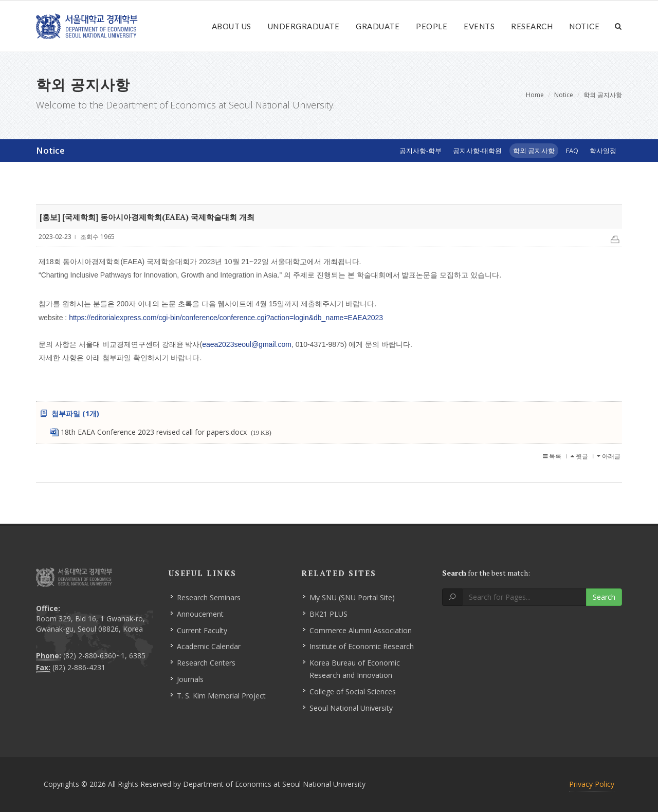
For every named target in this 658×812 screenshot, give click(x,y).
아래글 (609, 456)
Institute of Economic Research (362, 646)
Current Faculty (202, 630)
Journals (190, 679)
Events (479, 26)
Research (532, 26)
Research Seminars (209, 597)
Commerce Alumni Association (361, 630)
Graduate (378, 26)
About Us (232, 26)
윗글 (579, 456)
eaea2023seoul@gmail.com (247, 344)
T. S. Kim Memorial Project (221, 696)
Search (604, 597)
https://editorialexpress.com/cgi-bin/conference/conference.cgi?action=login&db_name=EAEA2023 (226, 318)
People (432, 26)
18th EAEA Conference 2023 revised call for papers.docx (166, 432)
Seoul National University (351, 708)
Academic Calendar (209, 646)
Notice (584, 26)
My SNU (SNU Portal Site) (352, 597)
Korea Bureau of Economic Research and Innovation (355, 669)
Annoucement (200, 614)
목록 (552, 456)
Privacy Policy (592, 784)
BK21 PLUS (328, 614)
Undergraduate (304, 26)
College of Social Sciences (353, 691)
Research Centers (206, 663)
